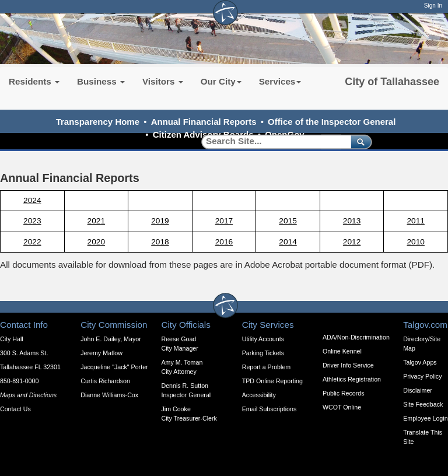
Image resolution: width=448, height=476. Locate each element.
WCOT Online (342, 407)
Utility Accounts (263, 339)
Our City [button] (221, 81)
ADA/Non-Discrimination (356, 337)
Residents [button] (34, 81)
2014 (288, 242)
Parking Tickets (263, 353)
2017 (224, 221)
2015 (288, 221)
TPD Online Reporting (272, 381)
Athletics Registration (352, 379)
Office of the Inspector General (332, 122)
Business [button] (101, 81)
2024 (32, 200)
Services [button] (280, 81)
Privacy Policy (422, 376)
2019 (160, 221)
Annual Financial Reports (204, 122)
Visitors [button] (163, 81)
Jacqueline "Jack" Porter (114, 367)
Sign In (433, 6)
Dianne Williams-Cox (109, 395)
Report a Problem (267, 367)
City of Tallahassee (392, 82)
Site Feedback (423, 404)
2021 (96, 221)
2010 (415, 242)
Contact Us (15, 409)
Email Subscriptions (269, 409)
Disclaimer (418, 390)
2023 (32, 221)
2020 (96, 242)
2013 (352, 221)
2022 (32, 242)
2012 (352, 242)
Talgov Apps (420, 362)
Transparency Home (98, 122)
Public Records (344, 393)
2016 (224, 242)
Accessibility (259, 395)
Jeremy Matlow (101, 353)
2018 (160, 242)
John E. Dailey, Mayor (111, 339)
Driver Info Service (348, 365)
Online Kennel (342, 351)
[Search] (272, 141)
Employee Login (425, 418)
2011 (415, 221)
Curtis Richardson (105, 381)
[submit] (359, 141)
